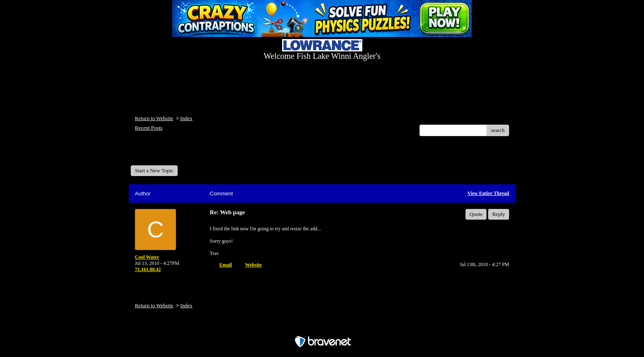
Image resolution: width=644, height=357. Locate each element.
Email (226, 265)
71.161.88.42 (148, 269)
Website (254, 265)
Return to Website (154, 118)
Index (186, 118)
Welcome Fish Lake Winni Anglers (175, 154)
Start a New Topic (154, 170)
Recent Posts (149, 128)
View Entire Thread (488, 193)
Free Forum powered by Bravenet (322, 327)
